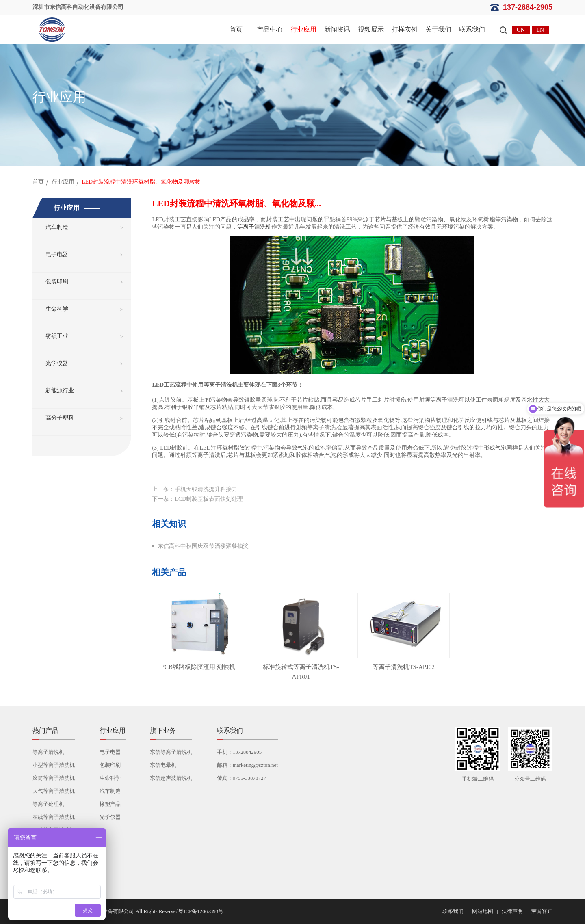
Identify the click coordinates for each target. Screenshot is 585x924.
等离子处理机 (48, 804)
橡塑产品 (110, 804)
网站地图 (483, 911)
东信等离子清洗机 (171, 752)
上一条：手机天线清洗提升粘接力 (195, 489)
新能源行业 (60, 391)
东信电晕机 (163, 765)
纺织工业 (57, 336)
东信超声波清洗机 (171, 778)
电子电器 (57, 254)
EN (541, 30)
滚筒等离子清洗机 (54, 778)
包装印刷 (57, 282)
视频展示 (371, 29)
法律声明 (512, 911)
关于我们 (438, 29)
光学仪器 (57, 363)
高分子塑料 (60, 418)
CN (521, 30)
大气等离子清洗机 (54, 791)
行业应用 (303, 29)
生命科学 (57, 309)
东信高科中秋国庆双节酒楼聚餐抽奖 (203, 546)
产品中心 (270, 29)
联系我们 (472, 29)
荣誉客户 (542, 911)
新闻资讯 (337, 29)
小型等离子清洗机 (54, 765)
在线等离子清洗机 (54, 817)
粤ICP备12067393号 (201, 911)
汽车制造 (57, 227)
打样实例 (405, 29)
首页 (236, 29)
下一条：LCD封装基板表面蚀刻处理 (197, 499)
